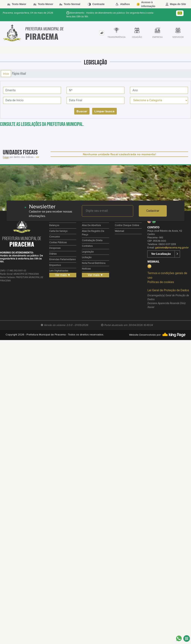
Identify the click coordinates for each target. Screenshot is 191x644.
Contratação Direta (92, 241)
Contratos (87, 246)
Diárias (53, 254)
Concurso (55, 237)
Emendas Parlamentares (62, 260)
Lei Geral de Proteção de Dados (168, 290)
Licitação (87, 257)
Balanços (54, 225)
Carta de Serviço (58, 231)
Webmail (119, 231)
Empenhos (55, 265)
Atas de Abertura (91, 225)
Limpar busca (104, 111)
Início (6, 74)
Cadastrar (153, 211)
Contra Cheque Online (127, 225)
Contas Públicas (58, 243)
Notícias (86, 269)
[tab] (102, 33)
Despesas (55, 248)
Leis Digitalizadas (59, 271)
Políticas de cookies (161, 282)
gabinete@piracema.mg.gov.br (172, 248)
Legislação (88, 252)
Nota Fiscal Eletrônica (94, 263)
